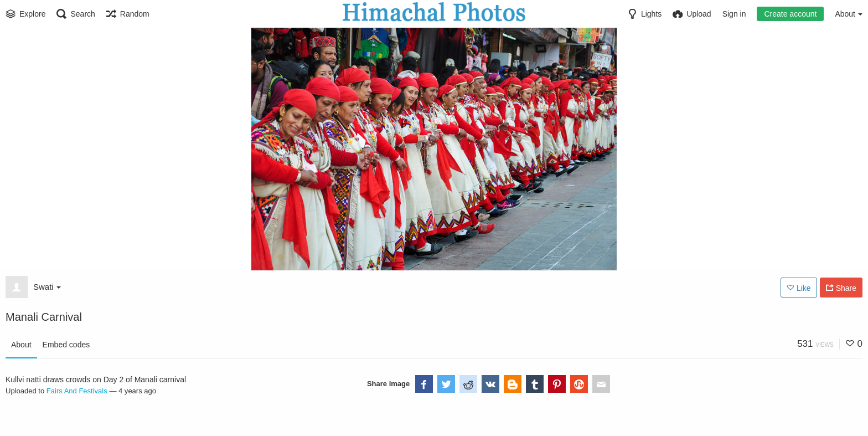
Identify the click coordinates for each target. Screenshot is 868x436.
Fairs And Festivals (77, 391)
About (21, 345)
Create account (790, 14)
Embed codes (66, 345)
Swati (47, 287)
